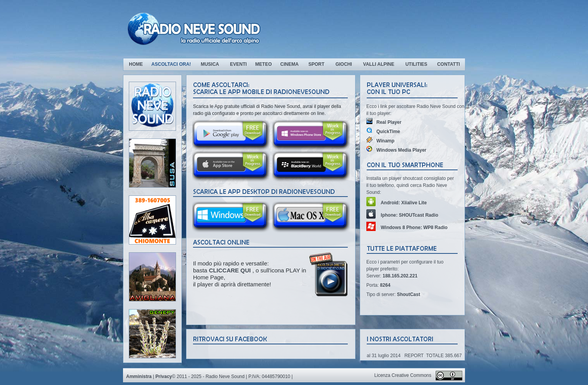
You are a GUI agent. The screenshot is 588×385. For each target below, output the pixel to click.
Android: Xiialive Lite (397, 203)
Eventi (238, 64)
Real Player (384, 122)
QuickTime (383, 132)
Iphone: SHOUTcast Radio (402, 215)
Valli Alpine (379, 64)
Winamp (380, 141)
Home (136, 64)
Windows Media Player (396, 150)
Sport (316, 64)
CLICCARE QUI (231, 270)
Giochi (344, 64)
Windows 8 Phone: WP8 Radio (407, 228)
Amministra (139, 376)
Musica (211, 64)
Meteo (264, 64)
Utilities (416, 64)
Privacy (164, 376)
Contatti (449, 64)
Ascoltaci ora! (171, 64)
